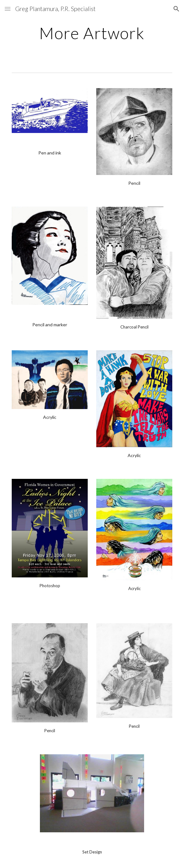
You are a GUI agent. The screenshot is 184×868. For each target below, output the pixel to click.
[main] (92, 33)
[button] (8, 9)
